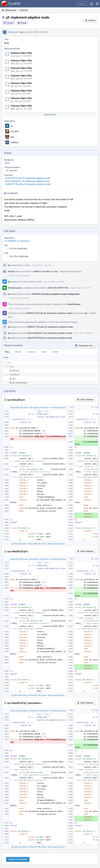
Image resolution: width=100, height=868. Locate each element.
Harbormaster (15, 288)
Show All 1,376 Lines (39, 407)
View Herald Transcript (70, 271)
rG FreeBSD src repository (17, 241)
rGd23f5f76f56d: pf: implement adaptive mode (27, 178)
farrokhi (14, 131)
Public (24, 23)
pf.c (14, 379)
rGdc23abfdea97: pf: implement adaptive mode (27, 181)
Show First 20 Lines (19, 407)
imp (12, 137)
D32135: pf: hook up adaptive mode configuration (56, 294)
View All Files (50, 115)
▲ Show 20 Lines (19, 544)
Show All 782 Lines (37, 544)
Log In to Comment (18, 859)
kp (21, 32)
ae (12, 126)
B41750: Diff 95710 (58, 288)
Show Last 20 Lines (56, 544)
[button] (97, 4)
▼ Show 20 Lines (58, 407)
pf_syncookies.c (20, 383)
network (13, 170)
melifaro (14, 142)
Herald (11, 271)
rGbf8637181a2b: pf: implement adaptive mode (28, 184)
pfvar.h (16, 371)
